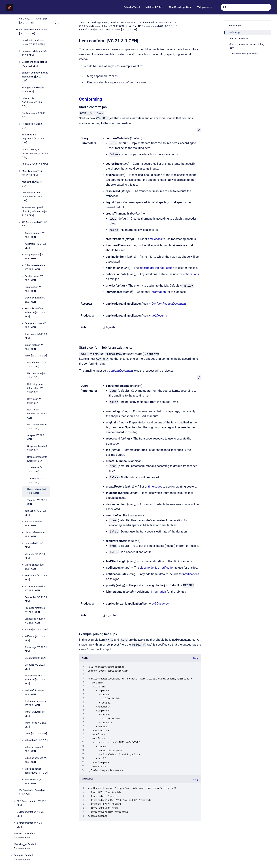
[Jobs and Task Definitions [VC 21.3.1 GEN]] (20, 98)
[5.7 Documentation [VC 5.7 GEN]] (14, 823)
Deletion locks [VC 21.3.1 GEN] (34, 278)
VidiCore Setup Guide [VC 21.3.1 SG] (32, 792)
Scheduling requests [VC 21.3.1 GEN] (35, 621)
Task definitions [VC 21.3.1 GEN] (35, 692)
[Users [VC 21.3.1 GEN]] (22, 733)
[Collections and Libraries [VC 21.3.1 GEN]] (20, 62)
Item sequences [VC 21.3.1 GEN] (38, 426)
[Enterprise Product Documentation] (12, 855)
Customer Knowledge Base (93, 22)
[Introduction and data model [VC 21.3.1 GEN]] (20, 40)
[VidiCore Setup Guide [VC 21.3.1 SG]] (17, 790)
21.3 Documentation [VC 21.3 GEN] (31, 803)
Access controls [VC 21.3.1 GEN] (35, 235)
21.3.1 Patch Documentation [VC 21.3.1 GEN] (102, 26)
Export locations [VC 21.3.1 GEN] (35, 300)
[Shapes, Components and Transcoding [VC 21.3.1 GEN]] (20, 73)
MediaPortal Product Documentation (24, 835)
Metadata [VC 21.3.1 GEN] (35, 556)
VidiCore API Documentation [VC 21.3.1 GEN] (34, 32)
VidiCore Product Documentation (157, 22)
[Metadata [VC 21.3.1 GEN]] (22, 554)
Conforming (91, 99)
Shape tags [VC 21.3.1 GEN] (36, 649)
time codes (155, 239)
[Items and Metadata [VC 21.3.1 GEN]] (20, 51)
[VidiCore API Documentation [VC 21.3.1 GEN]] (17, 30)
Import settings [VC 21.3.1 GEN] (34, 347)
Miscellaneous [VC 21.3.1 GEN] (34, 567)
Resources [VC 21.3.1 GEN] (33, 126)
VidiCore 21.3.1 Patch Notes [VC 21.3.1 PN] (33, 21)
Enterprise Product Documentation (23, 857)
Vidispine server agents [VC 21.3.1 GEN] (36, 771)
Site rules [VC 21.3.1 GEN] (35, 667)
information (158, 292)
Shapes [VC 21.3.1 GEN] (37, 437)
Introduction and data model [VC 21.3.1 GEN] (33, 42)
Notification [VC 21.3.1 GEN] (36, 578)
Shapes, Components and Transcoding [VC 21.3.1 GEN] (35, 77)
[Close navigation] (56, 23)
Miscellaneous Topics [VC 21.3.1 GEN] (33, 173)
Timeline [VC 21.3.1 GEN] (37, 502)
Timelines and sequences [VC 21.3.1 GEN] (33, 139)
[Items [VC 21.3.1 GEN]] (22, 356)
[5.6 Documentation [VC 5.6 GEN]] (14, 812)
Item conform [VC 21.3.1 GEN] (37, 491)
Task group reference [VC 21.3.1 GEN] (36, 703)
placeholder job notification (157, 268)
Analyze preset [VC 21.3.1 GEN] (34, 256)
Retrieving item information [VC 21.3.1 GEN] (35, 388)
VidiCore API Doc (154, 7)
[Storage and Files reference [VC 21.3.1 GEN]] (22, 676)
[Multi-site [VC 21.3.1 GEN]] (20, 164)
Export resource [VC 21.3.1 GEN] (37, 364)
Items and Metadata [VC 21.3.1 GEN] (34, 53)
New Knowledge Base (180, 7)
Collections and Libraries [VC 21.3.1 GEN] (34, 64)
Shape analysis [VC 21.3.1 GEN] (37, 448)
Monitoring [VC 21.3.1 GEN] (33, 184)
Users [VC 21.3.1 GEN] (36, 734)
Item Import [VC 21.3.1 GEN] (36, 336)
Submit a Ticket (132, 7)
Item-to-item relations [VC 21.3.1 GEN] (37, 414)
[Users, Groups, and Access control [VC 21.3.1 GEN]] (20, 150)
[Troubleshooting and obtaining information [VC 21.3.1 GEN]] (20, 207)
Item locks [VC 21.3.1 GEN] (35, 401)
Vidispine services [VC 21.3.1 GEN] (36, 760)
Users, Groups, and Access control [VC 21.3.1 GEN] (35, 153)
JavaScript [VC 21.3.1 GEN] (35, 513)
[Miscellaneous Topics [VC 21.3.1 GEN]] (20, 171)
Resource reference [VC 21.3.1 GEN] (35, 610)
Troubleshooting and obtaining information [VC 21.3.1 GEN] (35, 211)
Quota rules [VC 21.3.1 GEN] (36, 599)
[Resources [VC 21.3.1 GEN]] (20, 124)
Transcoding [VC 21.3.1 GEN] (36, 480)
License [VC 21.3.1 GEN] (34, 545)
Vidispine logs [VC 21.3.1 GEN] (34, 749)
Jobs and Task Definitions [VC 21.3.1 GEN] (33, 102)
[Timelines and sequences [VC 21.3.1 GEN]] (20, 135)
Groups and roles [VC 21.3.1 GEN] (35, 325)
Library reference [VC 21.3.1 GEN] (35, 534)
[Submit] (225, 7)
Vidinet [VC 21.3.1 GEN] (36, 740)
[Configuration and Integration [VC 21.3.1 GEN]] (20, 193)
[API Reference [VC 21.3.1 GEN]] (20, 222)
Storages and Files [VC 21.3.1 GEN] (33, 89)
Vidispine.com (205, 7)
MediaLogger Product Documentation (25, 846)
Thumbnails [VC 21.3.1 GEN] (35, 470)
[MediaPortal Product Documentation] (12, 834)
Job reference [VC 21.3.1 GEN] (34, 524)
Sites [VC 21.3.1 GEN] (35, 658)
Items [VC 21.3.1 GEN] (36, 356)
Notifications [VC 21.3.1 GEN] (34, 115)
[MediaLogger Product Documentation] (12, 844)
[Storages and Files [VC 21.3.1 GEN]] (20, 88)
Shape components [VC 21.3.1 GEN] (37, 459)
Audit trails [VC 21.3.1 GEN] (35, 246)
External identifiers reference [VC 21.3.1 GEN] (35, 312)
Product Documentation (123, 22)
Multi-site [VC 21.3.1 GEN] (35, 164)
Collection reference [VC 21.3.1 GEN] (35, 267)
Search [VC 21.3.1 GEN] (36, 630)
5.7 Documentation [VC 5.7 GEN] (30, 825)
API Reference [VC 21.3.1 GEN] (35, 224)
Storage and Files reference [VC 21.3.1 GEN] (35, 680)
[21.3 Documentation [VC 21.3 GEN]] (14, 801)
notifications (191, 274)
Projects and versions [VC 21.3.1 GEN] (36, 588)
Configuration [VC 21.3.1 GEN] (33, 289)
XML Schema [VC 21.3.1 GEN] (33, 781)
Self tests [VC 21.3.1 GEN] (35, 638)
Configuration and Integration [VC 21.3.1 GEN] (33, 197)
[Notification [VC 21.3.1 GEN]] (22, 576)
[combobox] (246, 7)
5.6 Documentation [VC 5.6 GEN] (30, 814)
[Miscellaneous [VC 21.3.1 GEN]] (22, 565)
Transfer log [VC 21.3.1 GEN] (36, 725)
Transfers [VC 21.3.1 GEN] (35, 714)
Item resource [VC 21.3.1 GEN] (36, 375)
